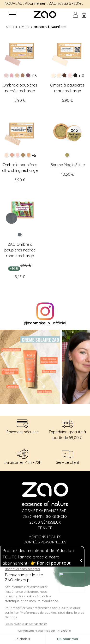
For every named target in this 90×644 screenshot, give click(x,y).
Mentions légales (45, 537)
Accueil (12, 27)
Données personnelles (45, 542)
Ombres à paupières (50, 27)
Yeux (26, 27)
